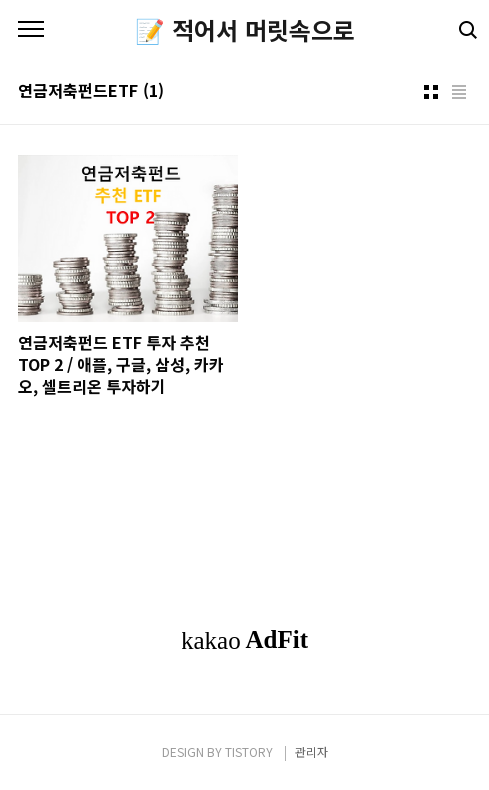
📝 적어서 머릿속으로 (245, 30)
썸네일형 (431, 92)
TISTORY (249, 751)
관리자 (311, 751)
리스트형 (459, 92)
